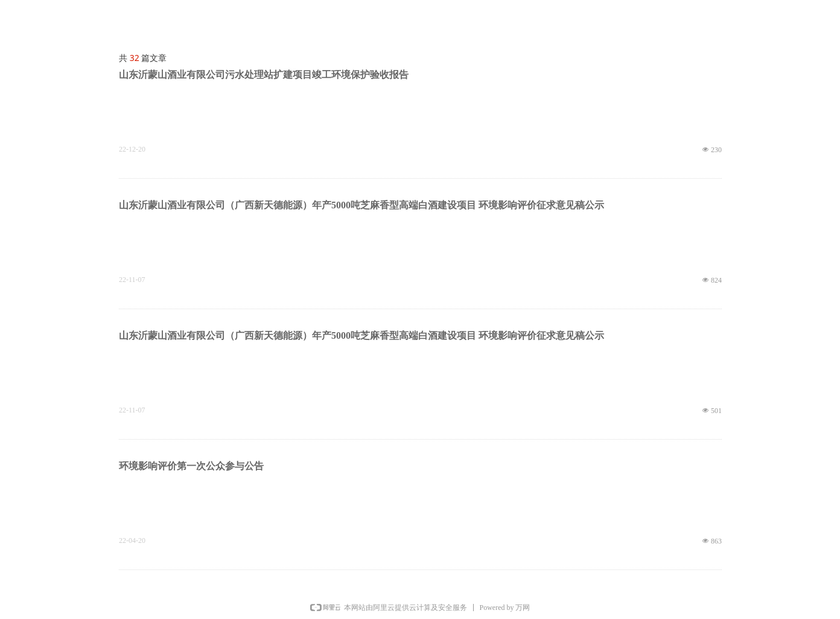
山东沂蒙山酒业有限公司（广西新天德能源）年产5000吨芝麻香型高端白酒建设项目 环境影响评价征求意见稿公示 (361, 205)
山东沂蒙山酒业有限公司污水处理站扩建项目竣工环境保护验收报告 (264, 75)
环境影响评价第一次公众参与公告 (191, 466)
